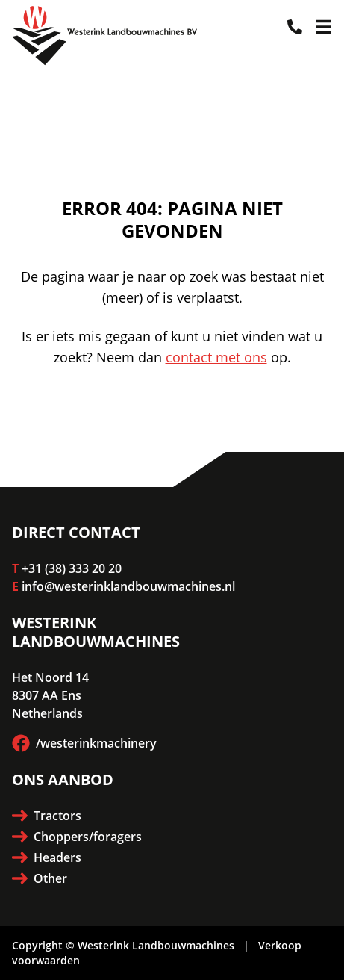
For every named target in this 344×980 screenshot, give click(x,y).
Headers (47, 857)
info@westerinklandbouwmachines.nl (128, 586)
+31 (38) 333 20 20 (72, 568)
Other (40, 878)
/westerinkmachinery (84, 743)
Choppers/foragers (77, 837)
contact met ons (216, 357)
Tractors (47, 816)
